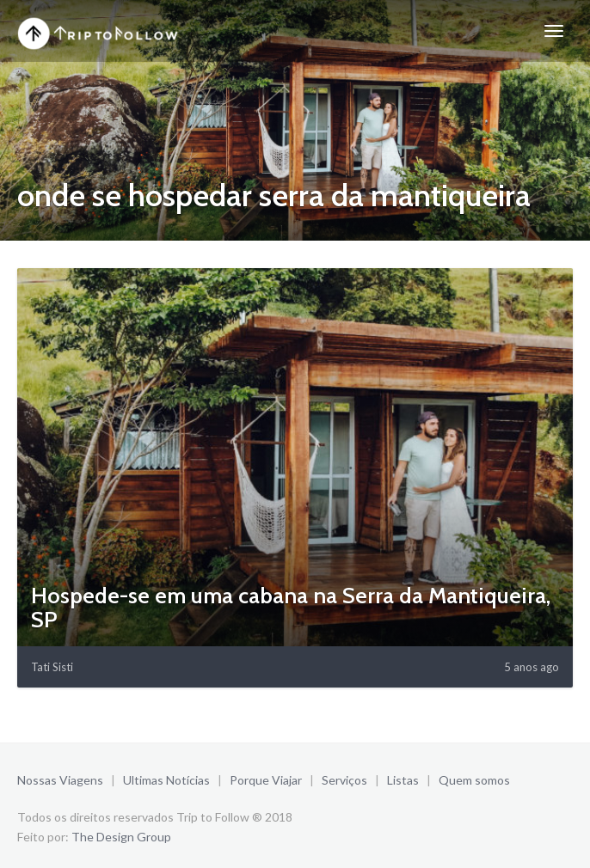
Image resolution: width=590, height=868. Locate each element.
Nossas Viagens (60, 780)
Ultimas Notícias (166, 780)
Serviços (344, 780)
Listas (403, 780)
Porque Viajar (266, 780)
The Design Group (121, 837)
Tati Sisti (52, 667)
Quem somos (474, 780)
